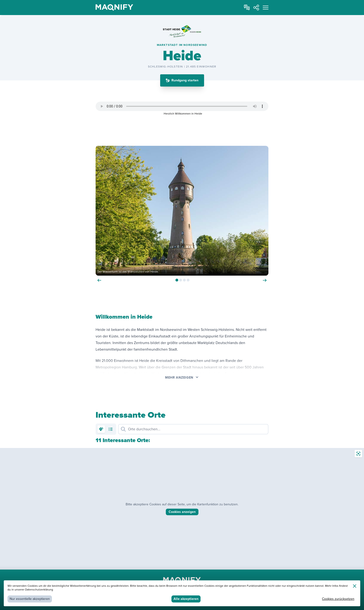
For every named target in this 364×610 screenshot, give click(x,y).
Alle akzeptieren (186, 599)
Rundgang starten (185, 80)
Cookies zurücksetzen (338, 599)
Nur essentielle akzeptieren (30, 599)
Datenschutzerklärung (39, 590)
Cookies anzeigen (182, 512)
